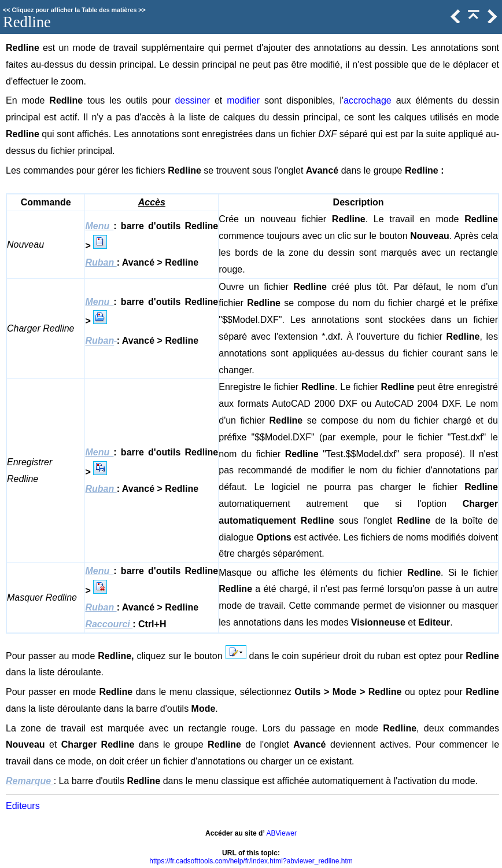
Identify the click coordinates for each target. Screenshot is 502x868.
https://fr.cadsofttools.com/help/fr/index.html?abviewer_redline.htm (251, 861)
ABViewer (281, 833)
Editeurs (23, 806)
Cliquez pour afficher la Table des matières (74, 10)
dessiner (193, 100)
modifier (243, 100)
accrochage (368, 100)
